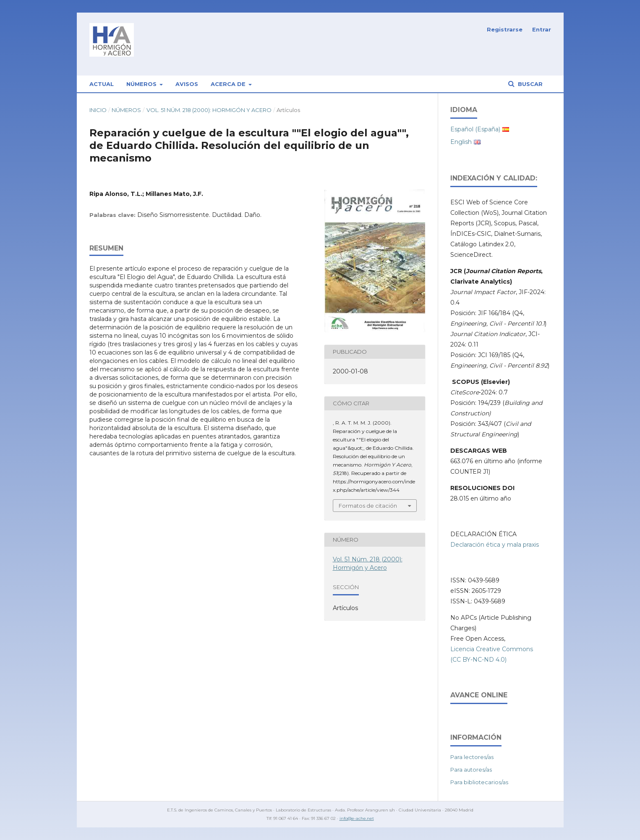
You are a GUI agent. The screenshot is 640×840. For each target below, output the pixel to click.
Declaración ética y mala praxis (495, 545)
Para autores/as (471, 770)
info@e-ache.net (357, 818)
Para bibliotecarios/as (479, 782)
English (461, 142)
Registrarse (505, 29)
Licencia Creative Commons (492, 649)
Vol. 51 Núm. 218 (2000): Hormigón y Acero (209, 110)
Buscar (529, 84)
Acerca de (229, 84)
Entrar (542, 29)
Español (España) (475, 129)
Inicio (98, 110)
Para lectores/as (472, 757)
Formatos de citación (368, 506)
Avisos (187, 84)
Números (142, 84)
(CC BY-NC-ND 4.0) (478, 660)
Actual (102, 84)
